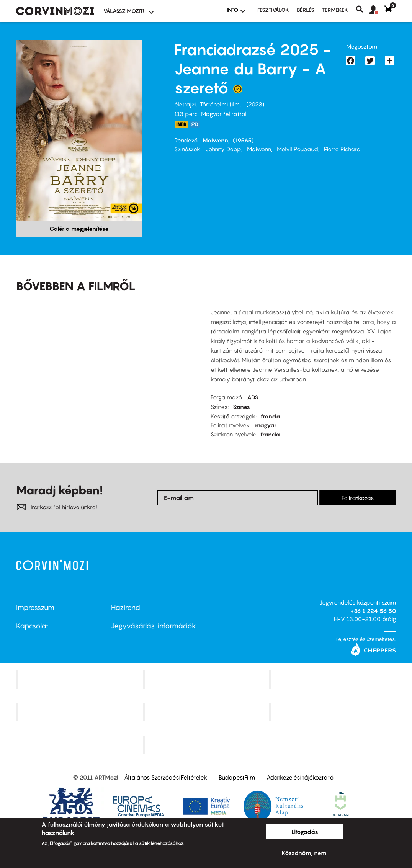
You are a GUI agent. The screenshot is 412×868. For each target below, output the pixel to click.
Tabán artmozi (334, 712)
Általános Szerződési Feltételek (166, 777)
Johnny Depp (223, 149)
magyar (266, 425)
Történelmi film (220, 104)
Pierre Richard (342, 149)
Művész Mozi (334, 680)
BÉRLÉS (306, 10)
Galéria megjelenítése (79, 229)
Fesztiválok (273, 10)
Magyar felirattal (224, 114)
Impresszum (35, 607)
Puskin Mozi (80, 712)
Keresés (362, 9)
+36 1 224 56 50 (373, 611)
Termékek (335, 10)
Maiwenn (215, 140)
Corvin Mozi (80, 680)
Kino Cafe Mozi (207, 680)
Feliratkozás (358, 498)
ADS (253, 397)
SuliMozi (207, 712)
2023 (255, 104)
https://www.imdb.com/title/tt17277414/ (181, 124)
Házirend (126, 607)
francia (271, 416)
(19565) (243, 140)
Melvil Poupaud (298, 149)
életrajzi (185, 104)
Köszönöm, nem (304, 853)
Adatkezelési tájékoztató (300, 777)
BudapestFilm (237, 777)
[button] (377, 10)
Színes (241, 407)
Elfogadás (305, 832)
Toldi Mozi (207, 744)
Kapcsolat (32, 626)
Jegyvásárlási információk (154, 626)
